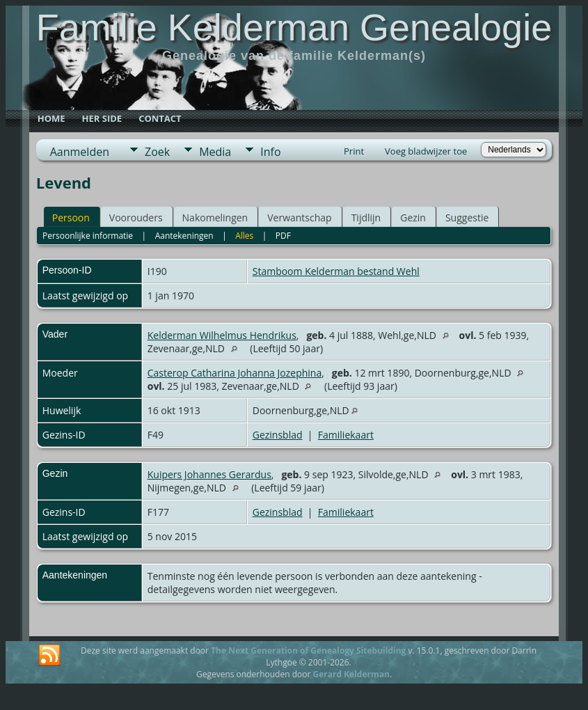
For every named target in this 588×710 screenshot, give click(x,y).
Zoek (157, 152)
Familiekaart (346, 435)
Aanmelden (80, 152)
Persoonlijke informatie (88, 236)
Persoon (71, 218)
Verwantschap (299, 218)
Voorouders (136, 218)
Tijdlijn (366, 218)
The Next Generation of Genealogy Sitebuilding (308, 650)
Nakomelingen (215, 218)
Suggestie (467, 218)
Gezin (413, 218)
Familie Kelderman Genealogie (294, 27)
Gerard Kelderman (351, 674)
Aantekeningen (184, 236)
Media (215, 152)
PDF (283, 236)
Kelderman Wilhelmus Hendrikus (222, 335)
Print (354, 151)
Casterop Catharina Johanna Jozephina (235, 373)
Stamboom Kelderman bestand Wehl (336, 271)
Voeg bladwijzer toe (426, 151)
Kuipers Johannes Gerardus (209, 474)
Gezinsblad (278, 435)
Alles (244, 236)
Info (270, 152)
